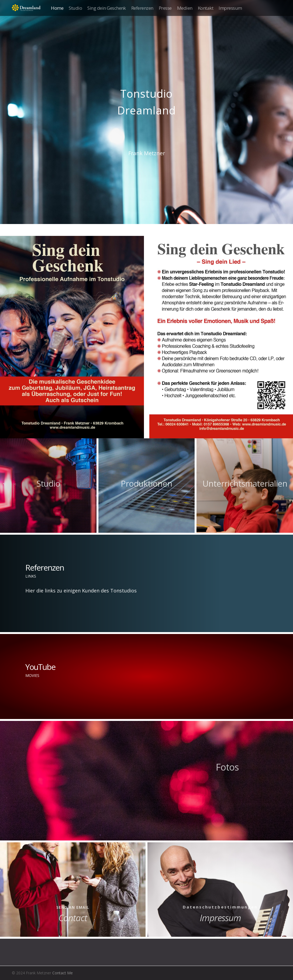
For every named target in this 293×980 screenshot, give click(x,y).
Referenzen (142, 8)
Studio (75, 8)
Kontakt (206, 8)
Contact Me (63, 973)
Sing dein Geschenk (107, 8)
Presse (165, 8)
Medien (185, 8)
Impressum (230, 8)
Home (57, 8)
